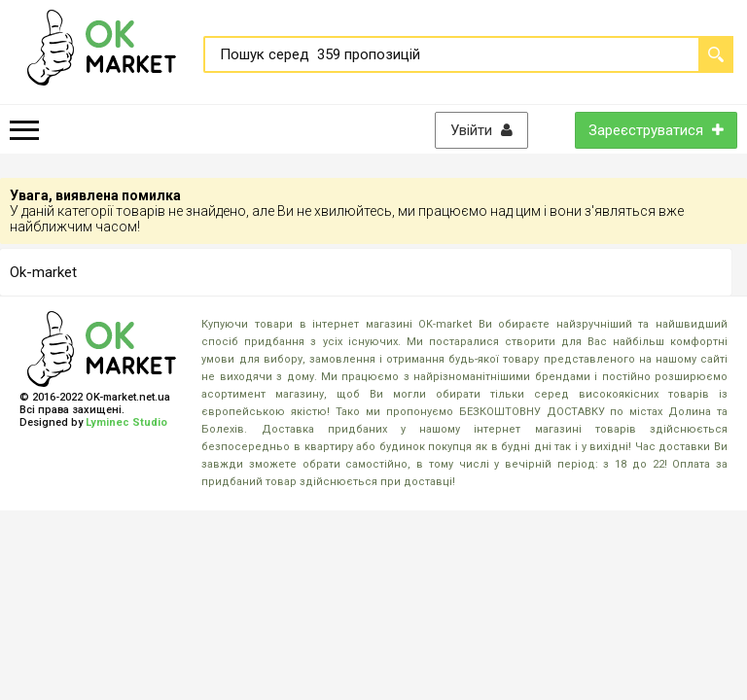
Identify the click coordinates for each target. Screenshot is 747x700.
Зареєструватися (656, 130)
